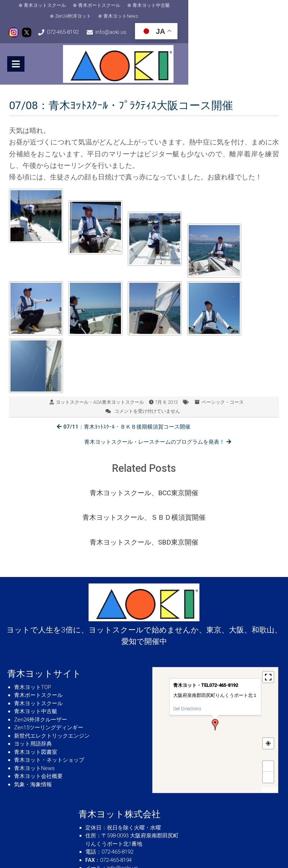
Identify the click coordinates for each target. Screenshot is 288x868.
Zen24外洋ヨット (192, 5)
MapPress (270, 746)
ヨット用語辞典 (33, 699)
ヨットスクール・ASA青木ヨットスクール (100, 390)
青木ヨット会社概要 (38, 732)
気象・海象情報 (33, 740)
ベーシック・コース (223, 390)
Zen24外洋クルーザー (40, 675)
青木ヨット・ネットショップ (49, 716)
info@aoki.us (177, 22)
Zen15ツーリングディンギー (49, 683)
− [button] (268, 733)
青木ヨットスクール (37, 5)
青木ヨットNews (240, 5)
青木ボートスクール (91, 5)
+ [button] (268, 722)
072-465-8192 (96, 22)
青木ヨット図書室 (36, 708)
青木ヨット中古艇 (143, 5)
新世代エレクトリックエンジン (52, 692)
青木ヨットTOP (33, 643)
